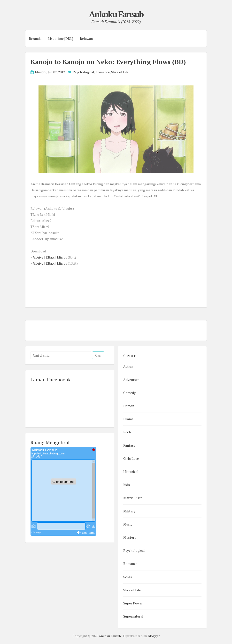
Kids (127, 485)
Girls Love (131, 458)
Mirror (62, 257)
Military (129, 511)
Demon (129, 406)
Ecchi (127, 432)
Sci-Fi (128, 577)
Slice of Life (120, 72)
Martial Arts (133, 498)
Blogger (154, 636)
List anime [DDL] (61, 38)
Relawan (86, 38)
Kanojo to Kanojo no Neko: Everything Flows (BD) (108, 62)
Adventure (131, 380)
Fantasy (129, 445)
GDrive (38, 257)
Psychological (83, 72)
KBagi (50, 257)
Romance (103, 72)
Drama (128, 419)
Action (128, 366)
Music (128, 524)
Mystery (130, 537)
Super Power (133, 603)
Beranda (35, 38)
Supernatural (133, 616)
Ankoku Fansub (116, 14)
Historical (131, 472)
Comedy (129, 393)
